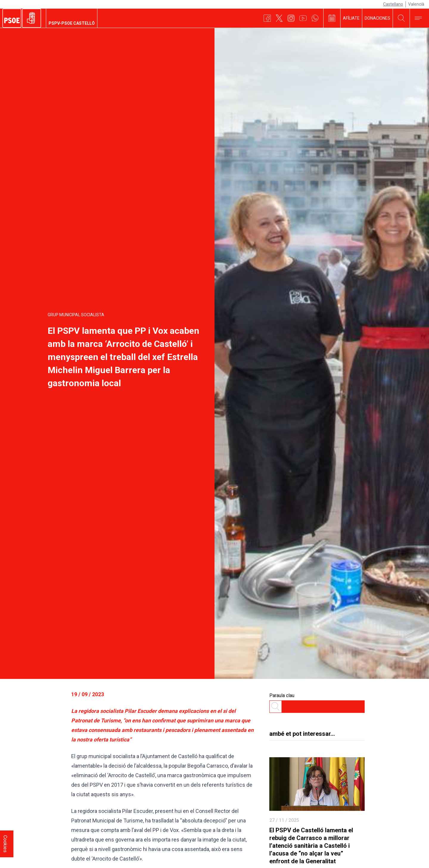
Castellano (393, 4)
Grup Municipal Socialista (76, 315)
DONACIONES (377, 18)
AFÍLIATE (351, 18)
